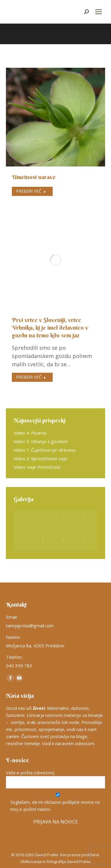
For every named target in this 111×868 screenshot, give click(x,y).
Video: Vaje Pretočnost (37, 467)
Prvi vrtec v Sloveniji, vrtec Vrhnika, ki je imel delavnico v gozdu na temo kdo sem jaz (50, 327)
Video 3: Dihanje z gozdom (41, 441)
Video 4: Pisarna (30, 433)
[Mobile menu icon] (99, 12)
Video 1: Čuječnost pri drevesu (45, 450)
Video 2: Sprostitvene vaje (40, 458)
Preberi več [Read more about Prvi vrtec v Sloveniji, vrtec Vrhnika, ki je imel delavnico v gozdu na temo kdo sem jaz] (31, 377)
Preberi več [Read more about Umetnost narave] (31, 191)
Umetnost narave (34, 177)
